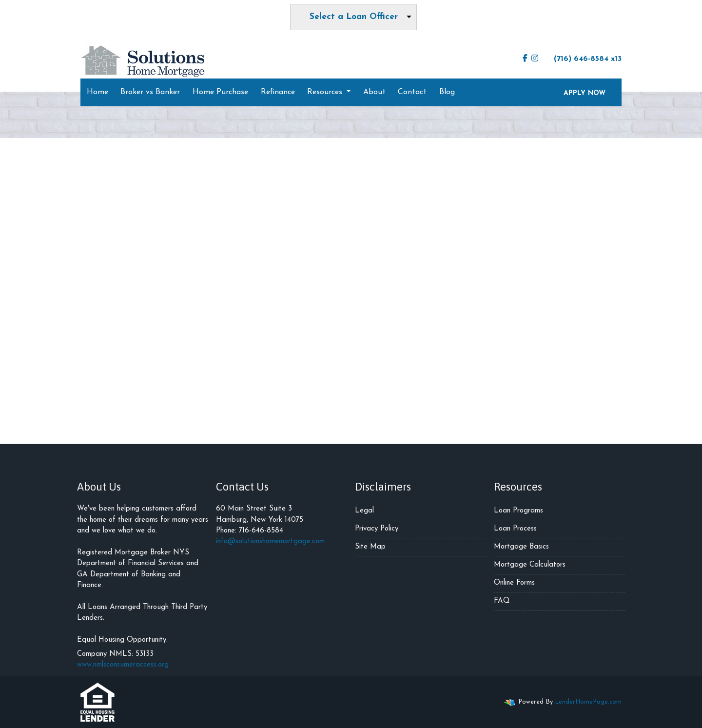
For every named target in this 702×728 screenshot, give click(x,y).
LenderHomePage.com (588, 702)
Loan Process (515, 529)
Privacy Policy (377, 529)
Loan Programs (518, 511)
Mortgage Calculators (530, 565)
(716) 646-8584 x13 (583, 59)
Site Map (370, 547)
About (374, 92)
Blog (447, 92)
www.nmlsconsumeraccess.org (123, 665)
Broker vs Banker (150, 92)
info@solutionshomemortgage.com (270, 541)
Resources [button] (326, 92)
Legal (364, 511)
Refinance (278, 92)
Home (97, 92)
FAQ (502, 601)
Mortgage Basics (521, 547)
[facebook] (525, 59)
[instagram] (535, 59)
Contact (412, 92)
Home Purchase (220, 92)
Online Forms (514, 583)
